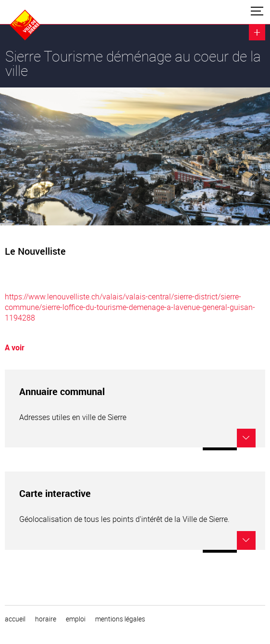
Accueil (15, 619)
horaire (46, 619)
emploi (76, 619)
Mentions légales (120, 619)
